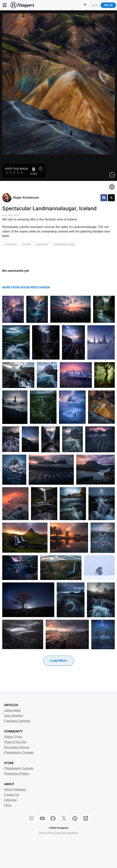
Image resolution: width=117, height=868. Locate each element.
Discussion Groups (17, 747)
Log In (94, 5)
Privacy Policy (46, 833)
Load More (58, 661)
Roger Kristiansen (26, 198)
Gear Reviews (14, 716)
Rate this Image (17, 169)
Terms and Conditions (66, 833)
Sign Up (108, 5)
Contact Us (12, 795)
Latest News (12, 710)
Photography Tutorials (19, 768)
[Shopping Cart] (85, 5)
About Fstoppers (15, 789)
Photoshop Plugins (17, 774)
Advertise (10, 800)
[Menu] (5, 5)
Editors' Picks (13, 737)
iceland (26, 244)
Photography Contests (19, 753)
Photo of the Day (15, 742)
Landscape (11, 244)
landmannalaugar (64, 244)
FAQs (8, 805)
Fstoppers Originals (17, 721)
